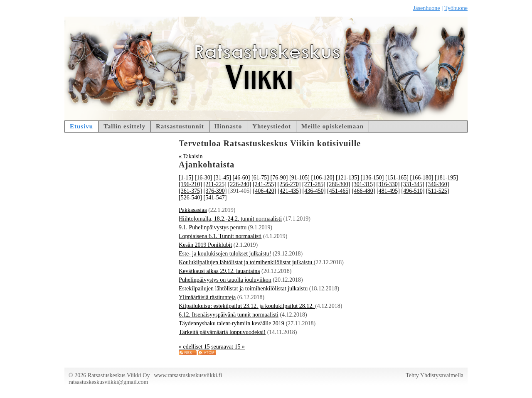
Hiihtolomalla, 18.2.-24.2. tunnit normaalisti (230, 219)
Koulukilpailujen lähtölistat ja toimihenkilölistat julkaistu (246, 262)
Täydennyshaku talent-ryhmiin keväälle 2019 (232, 323)
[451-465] (339, 191)
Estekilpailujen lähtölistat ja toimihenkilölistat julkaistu (243, 289)
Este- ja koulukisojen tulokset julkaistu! (225, 254)
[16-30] (204, 178)
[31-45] (222, 178)
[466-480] (364, 191)
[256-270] (289, 184)
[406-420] (265, 191)
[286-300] (338, 184)
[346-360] (437, 184)
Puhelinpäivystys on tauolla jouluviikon (225, 280)
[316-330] (388, 184)
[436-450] (314, 191)
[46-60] (241, 178)
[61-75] (260, 178)
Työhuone (456, 8)
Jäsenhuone (427, 8)
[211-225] (215, 184)
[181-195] (446, 178)
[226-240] (239, 184)
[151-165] (397, 178)
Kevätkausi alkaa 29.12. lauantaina (219, 271)
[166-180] (422, 178)
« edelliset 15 (194, 347)
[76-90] (279, 178)
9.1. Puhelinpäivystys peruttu (213, 227)
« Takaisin (191, 156)
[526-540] (190, 198)
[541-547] (215, 198)
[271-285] (314, 184)
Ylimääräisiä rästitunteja (207, 297)
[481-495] (388, 191)
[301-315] (363, 184)
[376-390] (215, 191)
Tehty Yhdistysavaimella (435, 375)
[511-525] (437, 191)
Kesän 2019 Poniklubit (205, 245)
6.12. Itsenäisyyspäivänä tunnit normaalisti (229, 315)
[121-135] (347, 178)
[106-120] (323, 178)
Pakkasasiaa (193, 210)
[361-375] (190, 191)
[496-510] (413, 191)
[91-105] (299, 178)
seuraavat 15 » (228, 347)
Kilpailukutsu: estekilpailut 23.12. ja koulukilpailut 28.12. (247, 306)
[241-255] (264, 184)
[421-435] (289, 191)
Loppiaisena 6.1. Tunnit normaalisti (220, 236)
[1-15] (186, 178)
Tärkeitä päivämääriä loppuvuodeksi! (222, 332)
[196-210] (190, 184)
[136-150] (372, 178)
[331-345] (413, 184)
